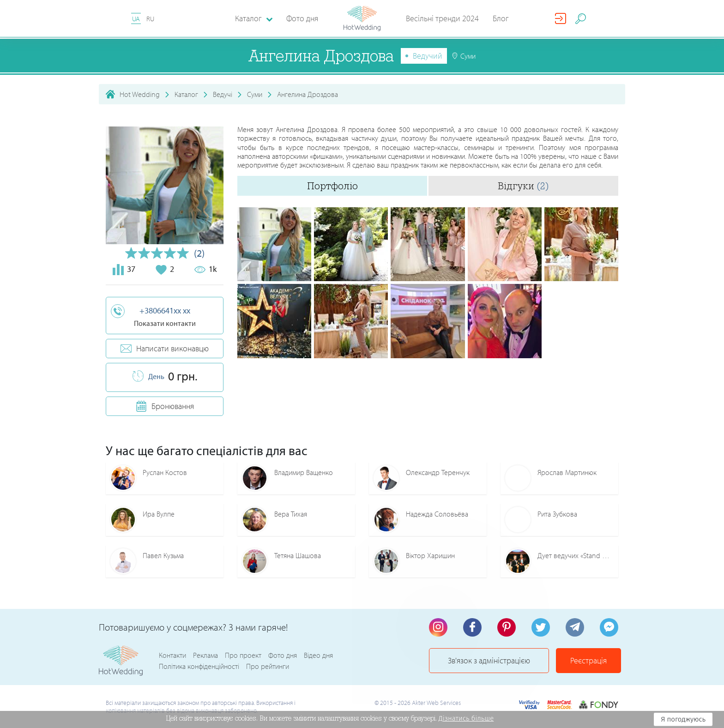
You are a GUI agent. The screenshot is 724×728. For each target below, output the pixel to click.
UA (136, 19)
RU (150, 19)
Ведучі (223, 94)
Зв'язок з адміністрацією (489, 660)
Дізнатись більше (466, 718)
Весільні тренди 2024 (442, 18)
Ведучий (428, 56)
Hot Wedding (140, 94)
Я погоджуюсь (683, 719)
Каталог (186, 94)
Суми (255, 94)
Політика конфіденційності (199, 666)
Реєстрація (588, 660)
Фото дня (302, 18)
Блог (501, 18)
